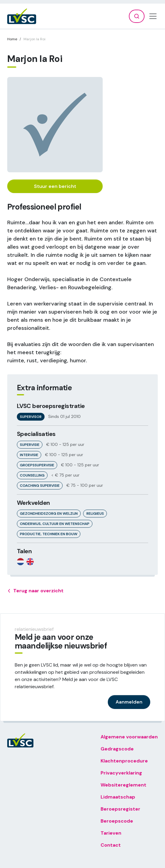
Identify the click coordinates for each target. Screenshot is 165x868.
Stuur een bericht (55, 186)
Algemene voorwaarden (129, 737)
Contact (111, 845)
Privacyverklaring (121, 773)
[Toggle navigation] (153, 16)
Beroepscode (117, 821)
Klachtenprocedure (124, 761)
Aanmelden (129, 702)
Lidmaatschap (118, 797)
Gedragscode (117, 749)
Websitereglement (123, 785)
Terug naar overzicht (35, 591)
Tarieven (111, 833)
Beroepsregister (120, 809)
